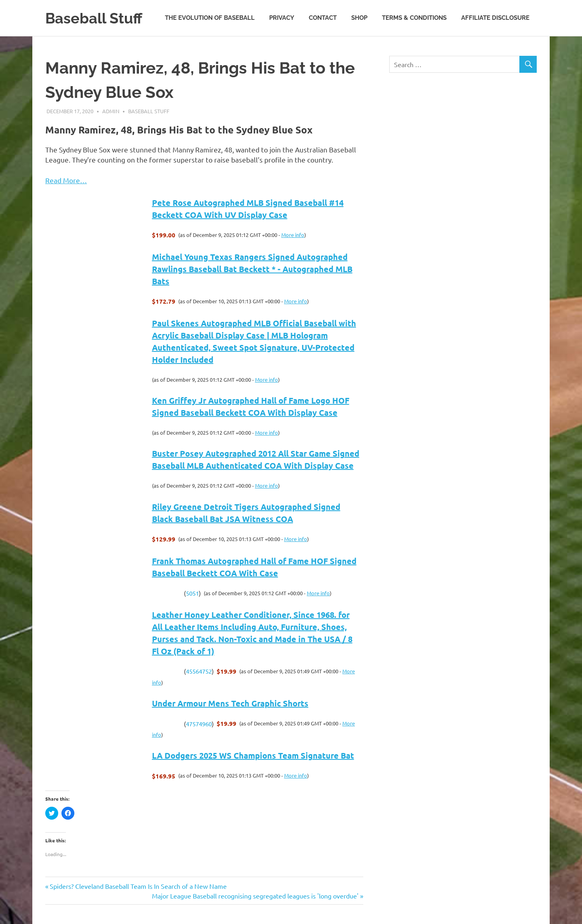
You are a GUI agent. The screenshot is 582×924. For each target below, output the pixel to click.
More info (293, 235)
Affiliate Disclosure (495, 18)
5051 (192, 593)
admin (111, 111)
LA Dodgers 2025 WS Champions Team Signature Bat (253, 755)
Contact (323, 18)
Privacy (282, 18)
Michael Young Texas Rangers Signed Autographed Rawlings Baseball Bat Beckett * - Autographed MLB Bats (252, 269)
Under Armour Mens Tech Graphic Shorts (230, 703)
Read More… (66, 180)
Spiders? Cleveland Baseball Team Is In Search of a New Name (138, 886)
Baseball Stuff (96, 18)
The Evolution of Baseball (210, 18)
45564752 (199, 671)
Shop (359, 18)
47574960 (199, 724)
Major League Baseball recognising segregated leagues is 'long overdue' (255, 896)
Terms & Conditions (414, 18)
